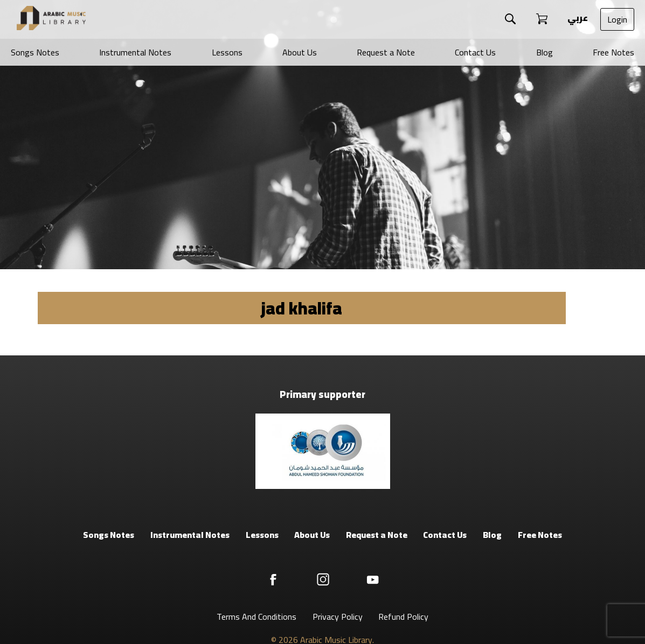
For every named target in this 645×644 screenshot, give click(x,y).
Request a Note (386, 52)
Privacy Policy (338, 617)
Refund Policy (403, 617)
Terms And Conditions (256, 617)
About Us (300, 52)
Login (617, 19)
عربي (577, 18)
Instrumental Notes (135, 52)
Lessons (227, 52)
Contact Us (475, 52)
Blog (545, 52)
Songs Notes (35, 52)
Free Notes (613, 52)
